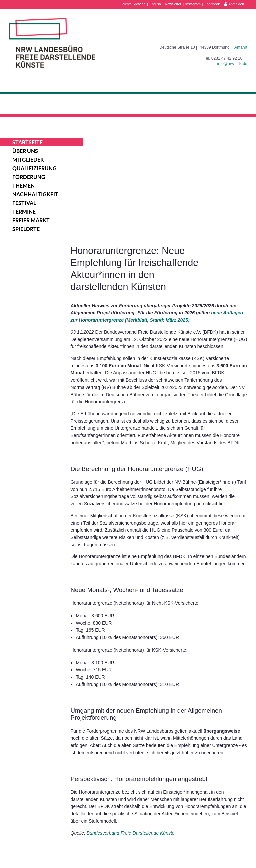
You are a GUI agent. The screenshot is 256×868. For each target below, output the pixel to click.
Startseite (27, 142)
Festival (24, 203)
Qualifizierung (34, 168)
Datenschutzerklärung (218, 850)
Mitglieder (28, 160)
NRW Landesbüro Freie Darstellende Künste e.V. (52, 43)
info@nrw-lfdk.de (232, 64)
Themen (23, 186)
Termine (24, 212)
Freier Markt (31, 220)
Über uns (25, 151)
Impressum (208, 843)
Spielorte (26, 229)
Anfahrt (241, 47)
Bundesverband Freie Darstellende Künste (149, 771)
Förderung (29, 177)
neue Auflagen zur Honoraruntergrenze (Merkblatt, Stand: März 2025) (165, 215)
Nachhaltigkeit (35, 194)
